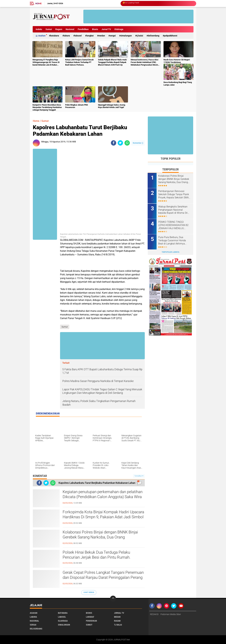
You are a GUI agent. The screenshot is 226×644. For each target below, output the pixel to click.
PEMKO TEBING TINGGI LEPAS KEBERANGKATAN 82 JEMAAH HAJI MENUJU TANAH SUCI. (174, 225)
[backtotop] (113, 599)
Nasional (70, 29)
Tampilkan (139, 476)
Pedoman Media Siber (171, 614)
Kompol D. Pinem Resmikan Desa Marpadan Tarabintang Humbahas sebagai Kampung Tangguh (47, 107)
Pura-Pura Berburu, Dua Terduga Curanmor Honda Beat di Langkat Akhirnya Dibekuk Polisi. (172, 240)
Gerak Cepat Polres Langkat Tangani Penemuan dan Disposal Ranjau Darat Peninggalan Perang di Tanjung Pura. (103, 578)
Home (38, 3)
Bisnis (95, 29)
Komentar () (138, 143)
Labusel (78, 36)
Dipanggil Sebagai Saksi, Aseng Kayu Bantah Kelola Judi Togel (112, 106)
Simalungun (126, 36)
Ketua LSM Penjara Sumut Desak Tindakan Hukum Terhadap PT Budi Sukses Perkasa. (79, 62)
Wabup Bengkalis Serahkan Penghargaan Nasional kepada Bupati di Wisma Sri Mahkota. (173, 210)
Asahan (42, 36)
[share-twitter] (120, 143)
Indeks (39, 29)
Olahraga (119, 29)
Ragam (59, 29)
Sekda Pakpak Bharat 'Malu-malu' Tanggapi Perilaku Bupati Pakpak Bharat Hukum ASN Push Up (112, 62)
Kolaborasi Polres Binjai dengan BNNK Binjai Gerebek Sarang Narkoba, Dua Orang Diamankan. (100, 537)
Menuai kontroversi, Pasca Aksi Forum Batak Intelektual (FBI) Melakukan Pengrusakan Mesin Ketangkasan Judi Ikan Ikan (144, 62)
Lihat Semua (89, 592)
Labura (67, 36)
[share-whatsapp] (127, 143)
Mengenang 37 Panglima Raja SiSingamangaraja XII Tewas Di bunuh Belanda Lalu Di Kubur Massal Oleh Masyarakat (46, 62)
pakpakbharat (171, 36)
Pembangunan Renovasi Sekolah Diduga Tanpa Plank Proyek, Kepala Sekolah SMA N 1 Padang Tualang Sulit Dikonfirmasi (174, 194)
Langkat (90, 36)
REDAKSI (154, 614)
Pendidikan (83, 29)
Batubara (55, 36)
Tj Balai (140, 36)
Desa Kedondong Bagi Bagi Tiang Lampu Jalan (178, 84)
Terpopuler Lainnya (170, 252)
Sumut (49, 29)
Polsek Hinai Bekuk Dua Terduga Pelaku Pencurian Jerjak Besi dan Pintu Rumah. (97, 555)
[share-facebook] (114, 143)
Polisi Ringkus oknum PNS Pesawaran (77, 106)
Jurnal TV (106, 29)
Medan (102, 36)
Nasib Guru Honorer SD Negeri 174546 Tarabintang (177, 61)
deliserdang (154, 36)
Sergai (113, 36)
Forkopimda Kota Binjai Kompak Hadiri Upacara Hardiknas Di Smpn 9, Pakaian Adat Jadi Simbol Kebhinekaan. (103, 517)
